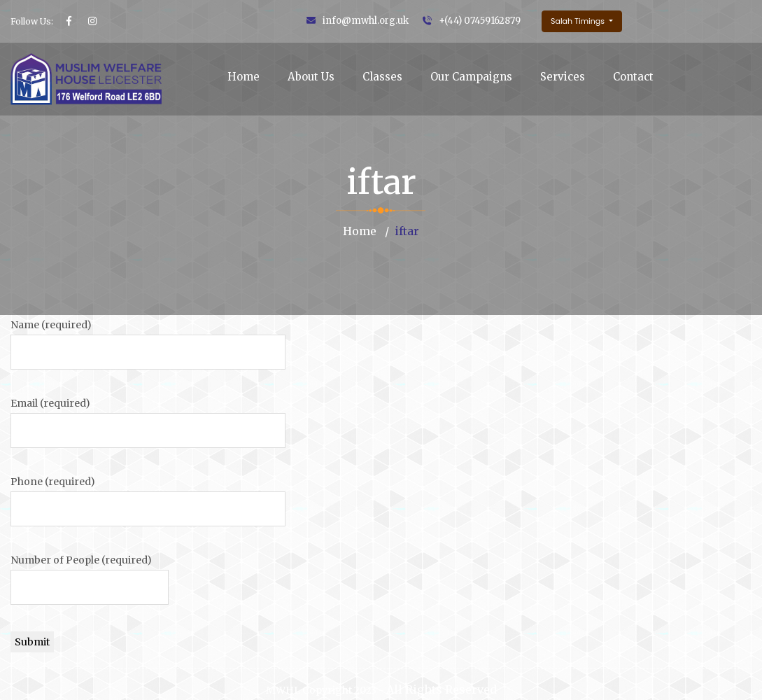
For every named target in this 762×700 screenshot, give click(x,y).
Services (563, 77)
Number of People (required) (81, 560)
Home (244, 77)
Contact (633, 77)
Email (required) (50, 403)
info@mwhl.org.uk (366, 21)
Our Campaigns (471, 77)
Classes (382, 77)
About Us (311, 77)
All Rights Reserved (442, 689)
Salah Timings (579, 21)
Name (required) (51, 325)
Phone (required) (53, 482)
